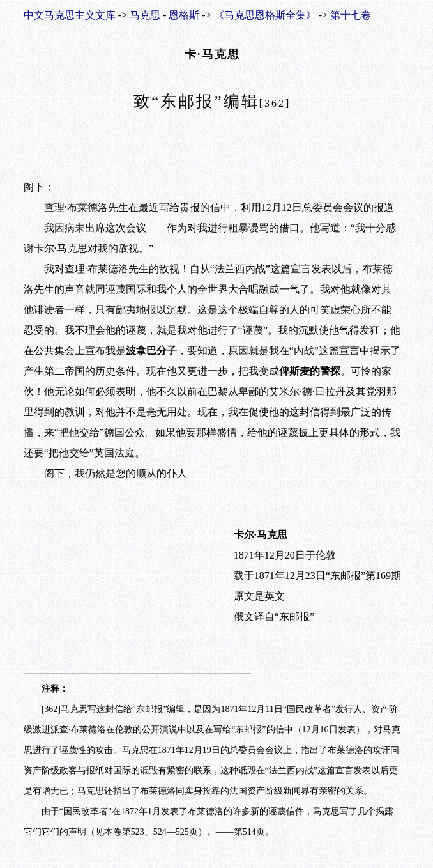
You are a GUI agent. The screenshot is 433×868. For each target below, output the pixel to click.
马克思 (145, 15)
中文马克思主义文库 (70, 15)
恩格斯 (184, 15)
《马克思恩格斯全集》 (265, 15)
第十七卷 (351, 15)
